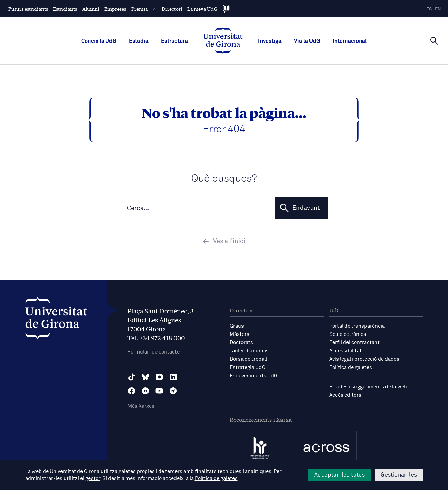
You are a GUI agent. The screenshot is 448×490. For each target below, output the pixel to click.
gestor (93, 478)
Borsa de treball (248, 359)
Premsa (140, 9)
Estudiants (65, 9)
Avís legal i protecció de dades (364, 359)
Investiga (270, 41)
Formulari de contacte (154, 352)
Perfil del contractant (354, 343)
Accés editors (345, 395)
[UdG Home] (223, 41)
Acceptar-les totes (340, 475)
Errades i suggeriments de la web (368, 387)
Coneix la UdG (99, 41)
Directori (172, 9)
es (429, 9)
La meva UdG (202, 9)
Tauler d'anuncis (249, 351)
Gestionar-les (399, 475)
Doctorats (241, 343)
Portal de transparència (357, 326)
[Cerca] (434, 40)
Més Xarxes (141, 406)
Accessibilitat (345, 351)
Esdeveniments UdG (254, 376)
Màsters (240, 334)
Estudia (139, 41)
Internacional (350, 41)
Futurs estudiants (28, 9)
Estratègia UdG (247, 367)
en (438, 9)
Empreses (115, 9)
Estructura (174, 41)
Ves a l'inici (224, 242)
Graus (237, 326)
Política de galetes (351, 367)
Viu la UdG (307, 41)
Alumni (91, 9)
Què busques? (224, 179)
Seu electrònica (348, 334)
